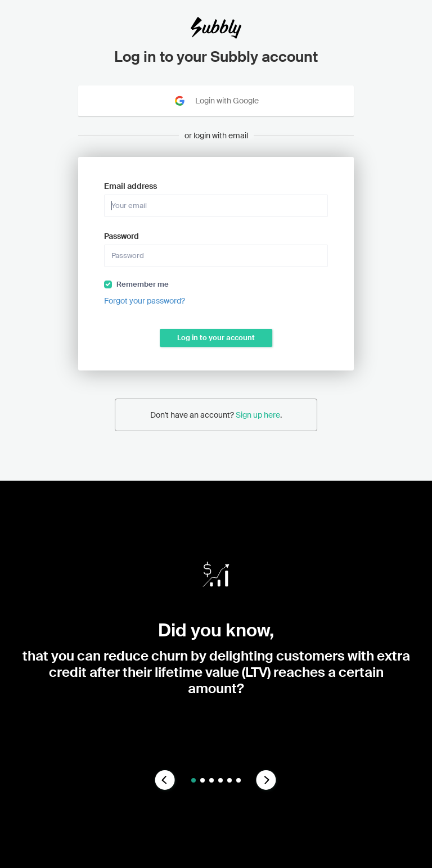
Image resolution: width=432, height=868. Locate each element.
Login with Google (216, 101)
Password (121, 236)
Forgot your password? (145, 301)
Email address (130, 186)
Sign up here (258, 415)
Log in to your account (216, 338)
